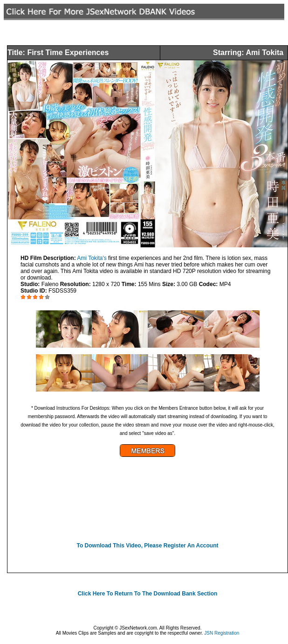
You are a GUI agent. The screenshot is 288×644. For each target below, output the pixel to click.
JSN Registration (222, 633)
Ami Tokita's (92, 258)
